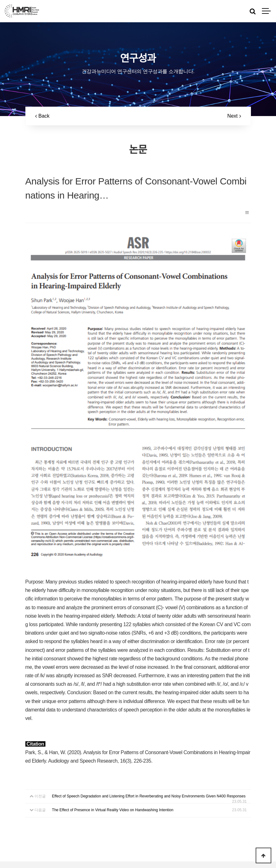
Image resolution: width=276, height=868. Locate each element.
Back (42, 116)
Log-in (149, 855)
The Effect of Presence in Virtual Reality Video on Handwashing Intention (113, 729)
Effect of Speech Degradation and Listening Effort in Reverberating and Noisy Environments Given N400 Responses (149, 715)
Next (234, 116)
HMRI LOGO (22, 11)
